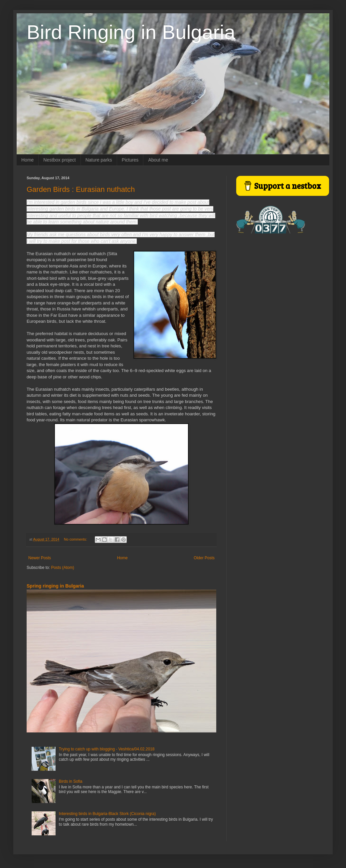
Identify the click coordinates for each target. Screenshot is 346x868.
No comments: (76, 539)
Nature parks (99, 160)
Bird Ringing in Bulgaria (131, 32)
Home (27, 160)
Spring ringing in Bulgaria (55, 586)
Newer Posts (40, 558)
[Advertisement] (278, 287)
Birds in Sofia (71, 781)
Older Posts (204, 558)
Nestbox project (59, 160)
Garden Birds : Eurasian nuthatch (81, 189)
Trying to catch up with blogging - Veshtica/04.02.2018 (107, 749)
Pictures (130, 160)
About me (158, 160)
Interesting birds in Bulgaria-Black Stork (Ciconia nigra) (107, 814)
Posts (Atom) (62, 568)
